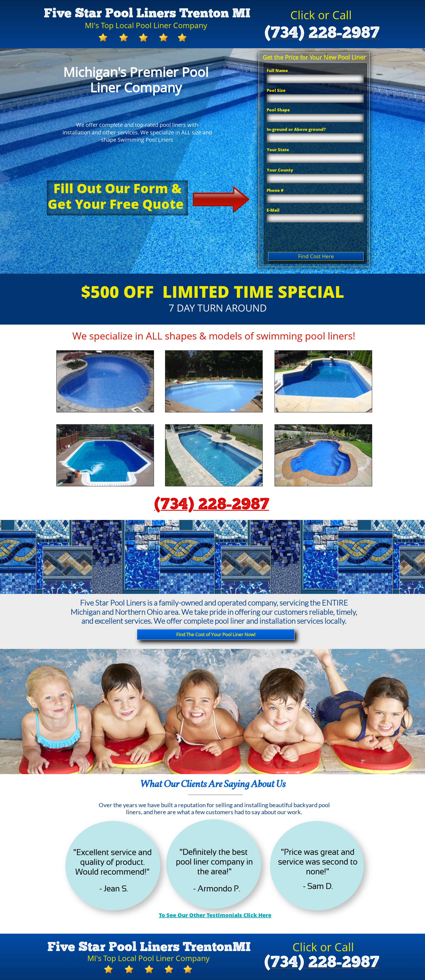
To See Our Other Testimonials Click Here (215, 915)
